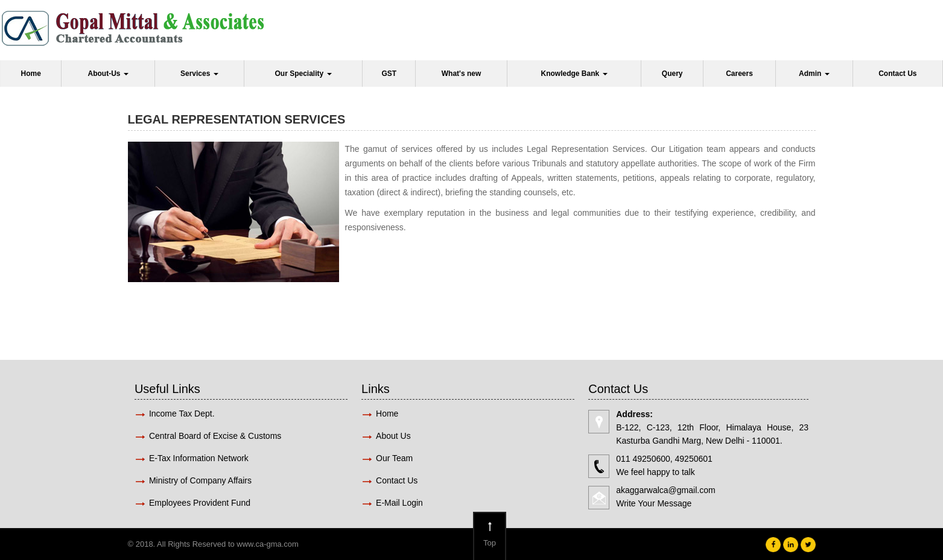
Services (199, 74)
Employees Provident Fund (200, 503)
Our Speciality (303, 74)
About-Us (108, 74)
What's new (462, 74)
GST (389, 74)
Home (31, 74)
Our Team (394, 458)
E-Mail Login (401, 503)
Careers (739, 74)
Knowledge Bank (574, 74)
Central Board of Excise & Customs (215, 436)
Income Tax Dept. (182, 414)
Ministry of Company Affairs (200, 480)
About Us (393, 436)
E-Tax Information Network (199, 458)
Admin (814, 74)
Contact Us (897, 74)
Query (672, 74)
